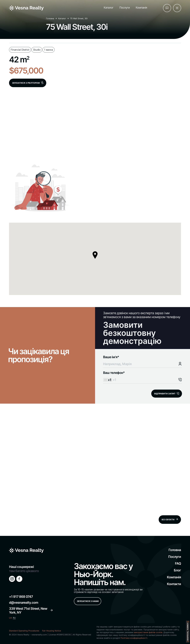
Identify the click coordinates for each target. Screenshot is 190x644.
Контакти (174, 584)
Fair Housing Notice (52, 631)
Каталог (109, 8)
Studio (37, 50)
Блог (177, 570)
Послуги (125, 8)
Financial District (20, 50)
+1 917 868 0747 (21, 597)
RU (14, 618)
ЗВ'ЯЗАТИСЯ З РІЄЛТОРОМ (28, 83)
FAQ (178, 563)
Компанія (141, 8)
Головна (50, 18)
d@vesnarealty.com (24, 602)
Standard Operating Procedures (24, 631)
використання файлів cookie (148, 632)
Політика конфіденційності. (134, 638)
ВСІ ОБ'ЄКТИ (170, 519)
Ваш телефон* (140, 376)
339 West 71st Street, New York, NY (31, 610)
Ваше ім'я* (140, 360)
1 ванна (48, 50)
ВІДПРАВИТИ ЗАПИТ (165, 394)
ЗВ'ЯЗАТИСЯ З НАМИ (88, 601)
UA (10, 618)
